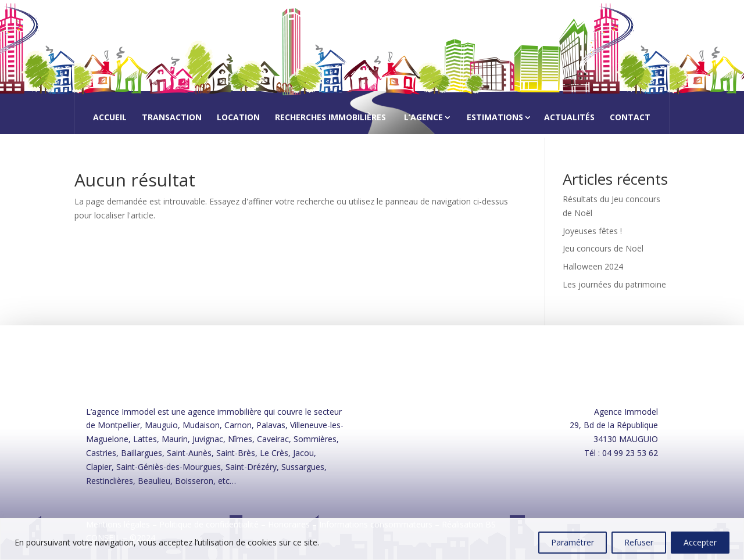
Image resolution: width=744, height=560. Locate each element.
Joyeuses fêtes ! (592, 231)
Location (238, 118)
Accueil (110, 118)
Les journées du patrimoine (614, 284)
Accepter (700, 542)
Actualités (569, 118)
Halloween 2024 (593, 266)
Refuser (639, 542)
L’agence (423, 117)
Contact (630, 118)
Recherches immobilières (330, 118)
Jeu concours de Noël (603, 248)
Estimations (495, 117)
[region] (372, 539)
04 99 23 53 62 (630, 453)
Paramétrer (573, 542)
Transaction (172, 118)
